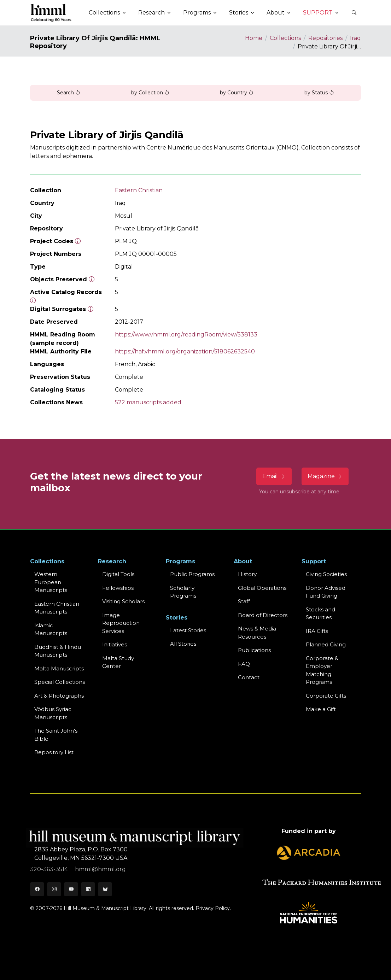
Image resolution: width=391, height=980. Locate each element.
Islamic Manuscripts (51, 629)
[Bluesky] (105, 889)
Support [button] (318, 13)
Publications (254, 650)
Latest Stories (188, 630)
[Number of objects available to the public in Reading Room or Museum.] (33, 301)
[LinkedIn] (88, 889)
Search (69, 93)
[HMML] (51, 13)
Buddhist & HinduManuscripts (58, 651)
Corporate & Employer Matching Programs (322, 670)
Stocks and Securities (320, 614)
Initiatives (115, 644)
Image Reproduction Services (121, 623)
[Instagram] (54, 889)
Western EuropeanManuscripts (51, 582)
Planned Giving (326, 644)
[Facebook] (37, 889)
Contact (249, 677)
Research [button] (151, 13)
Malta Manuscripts (59, 668)
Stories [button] (239, 13)
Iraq (355, 38)
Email (274, 476)
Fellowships (118, 588)
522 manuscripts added (148, 402)
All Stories (183, 644)
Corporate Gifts (326, 696)
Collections (285, 38)
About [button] (276, 13)
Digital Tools (118, 574)
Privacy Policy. (213, 908)
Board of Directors (263, 615)
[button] (354, 13)
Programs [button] (197, 13)
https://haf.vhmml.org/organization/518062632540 (185, 351)
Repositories (325, 38)
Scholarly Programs (183, 592)
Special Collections (60, 682)
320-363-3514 (50, 869)
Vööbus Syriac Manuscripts (53, 713)
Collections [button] (104, 13)
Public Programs (192, 574)
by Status (319, 93)
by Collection (150, 93)
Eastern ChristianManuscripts (57, 608)
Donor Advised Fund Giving (326, 592)
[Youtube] (71, 889)
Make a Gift (321, 709)
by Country (237, 93)
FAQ (244, 664)
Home (254, 38)
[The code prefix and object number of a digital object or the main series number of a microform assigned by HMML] (78, 241)
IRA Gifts (317, 631)
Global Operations (262, 588)
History (247, 574)
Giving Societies (326, 574)
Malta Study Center (118, 662)
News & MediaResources (257, 633)
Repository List (54, 752)
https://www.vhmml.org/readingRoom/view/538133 (186, 335)
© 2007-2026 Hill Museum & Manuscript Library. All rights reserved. (112, 908)
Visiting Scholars (123, 601)
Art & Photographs (59, 696)
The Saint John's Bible (56, 735)
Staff (244, 601)
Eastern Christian (139, 190)
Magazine (325, 476)
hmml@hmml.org (100, 869)
